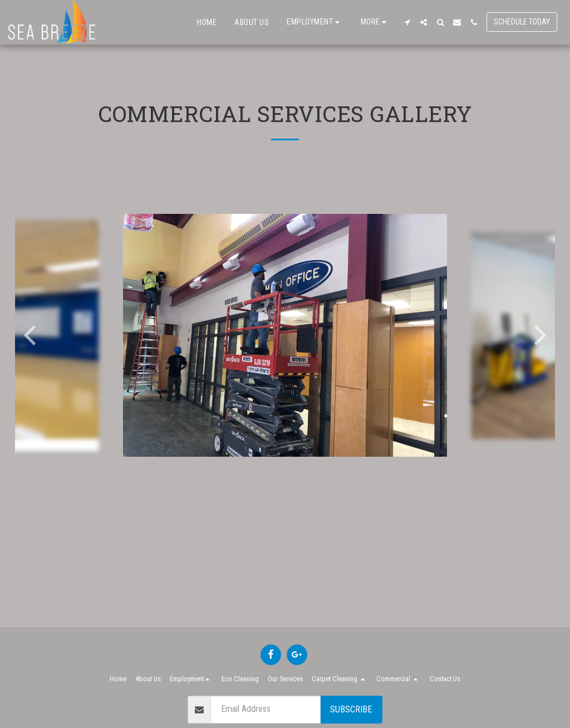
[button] (315, 22)
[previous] (32, 335)
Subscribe (351, 709)
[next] (538, 335)
